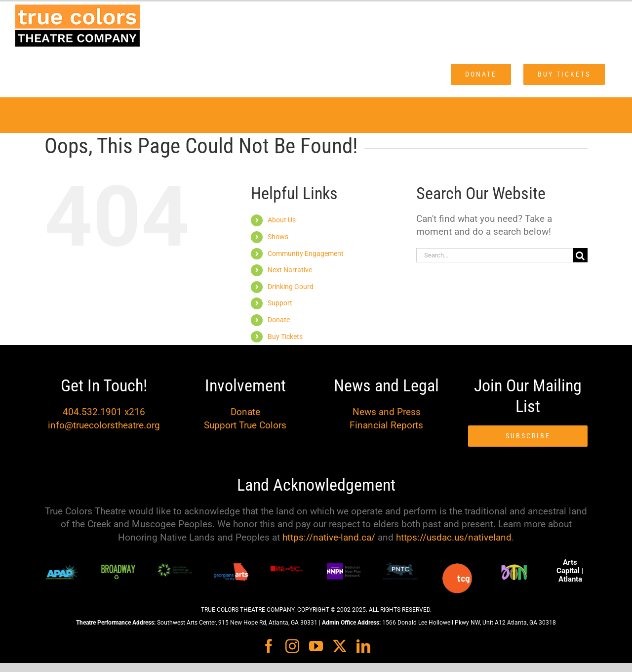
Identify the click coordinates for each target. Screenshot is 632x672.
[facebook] (269, 646)
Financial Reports (386, 425)
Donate (279, 320)
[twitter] (340, 646)
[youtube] (316, 646)
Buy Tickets (285, 336)
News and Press (387, 412)
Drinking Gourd (291, 287)
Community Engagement (306, 253)
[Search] (580, 255)
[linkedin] (363, 646)
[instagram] (292, 646)
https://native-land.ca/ (329, 537)
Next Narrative (290, 270)
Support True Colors (245, 425)
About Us (282, 220)
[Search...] (495, 255)
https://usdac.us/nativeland (454, 537)
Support (280, 303)
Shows (278, 237)
